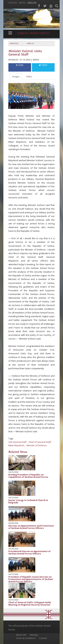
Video (29, 76)
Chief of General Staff (40, 442)
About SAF (21, 635)
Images (16, 76)
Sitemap (34, 635)
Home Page (14, 43)
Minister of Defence (37, 445)
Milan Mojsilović (16, 445)
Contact (43, 638)
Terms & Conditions (26, 638)
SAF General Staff (17, 442)
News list (30, 43)
